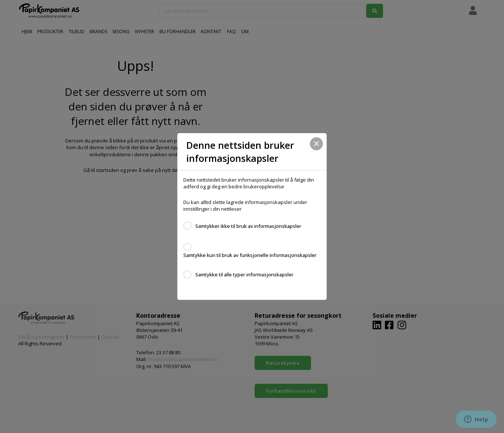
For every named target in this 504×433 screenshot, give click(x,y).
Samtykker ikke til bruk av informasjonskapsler (248, 226)
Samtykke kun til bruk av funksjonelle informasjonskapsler (250, 255)
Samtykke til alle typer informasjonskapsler (244, 274)
